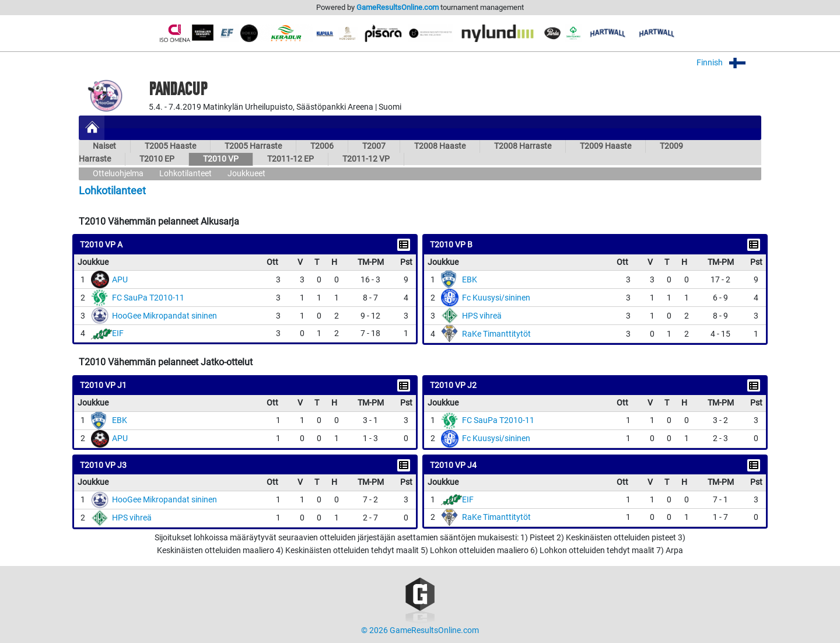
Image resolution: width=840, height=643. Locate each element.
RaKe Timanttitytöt (496, 334)
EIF (118, 333)
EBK (470, 280)
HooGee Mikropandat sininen (164, 316)
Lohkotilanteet (185, 174)
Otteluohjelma (118, 174)
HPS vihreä (482, 316)
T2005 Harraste (253, 146)
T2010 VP (221, 159)
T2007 (374, 146)
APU (120, 280)
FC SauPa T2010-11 (148, 298)
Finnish (729, 63)
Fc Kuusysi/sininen (496, 298)
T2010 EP (157, 159)
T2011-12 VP (366, 159)
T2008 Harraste (523, 146)
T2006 (322, 146)
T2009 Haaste (605, 146)
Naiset (104, 146)
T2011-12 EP (290, 159)
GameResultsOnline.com (398, 7)
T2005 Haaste (170, 146)
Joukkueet (246, 174)
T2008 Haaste (440, 146)
